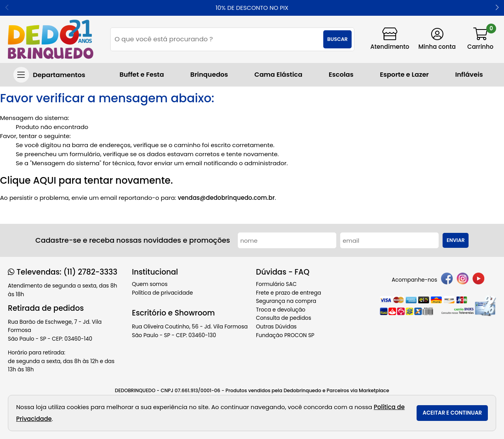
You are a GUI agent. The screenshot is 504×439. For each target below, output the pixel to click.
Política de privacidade (162, 293)
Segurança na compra (286, 301)
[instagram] (463, 280)
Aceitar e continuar (452, 413)
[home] (51, 39)
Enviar (456, 240)
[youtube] (478, 280)
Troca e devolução (281, 310)
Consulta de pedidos (283, 318)
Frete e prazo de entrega (288, 293)
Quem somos (150, 284)
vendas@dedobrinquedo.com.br (226, 198)
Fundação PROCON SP (285, 335)
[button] (497, 8)
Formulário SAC (276, 284)
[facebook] (447, 280)
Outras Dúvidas (276, 327)
